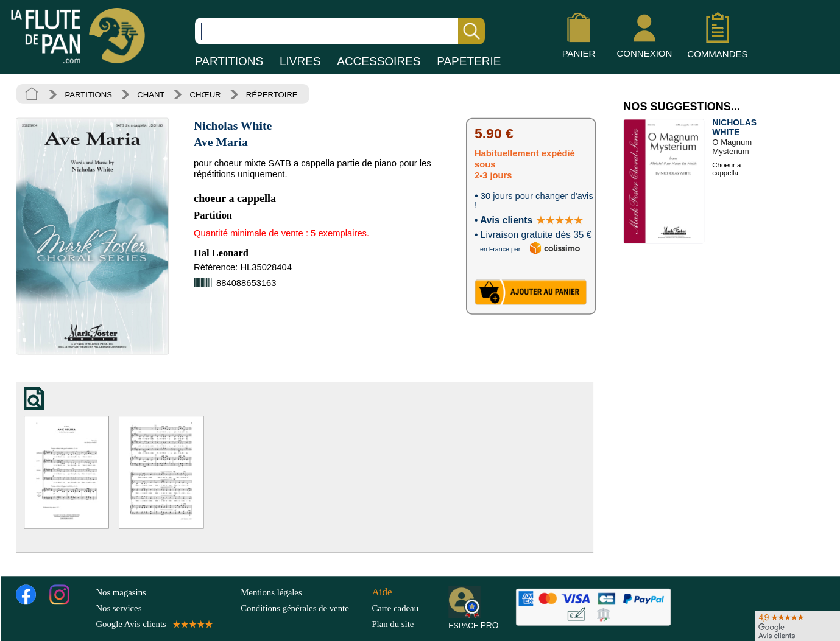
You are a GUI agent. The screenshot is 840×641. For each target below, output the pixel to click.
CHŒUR (206, 94)
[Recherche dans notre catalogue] (340, 31)
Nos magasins (121, 592)
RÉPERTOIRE (272, 94)
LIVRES (300, 61)
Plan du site (393, 624)
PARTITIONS (229, 61)
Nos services (118, 608)
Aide (382, 591)
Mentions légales (271, 592)
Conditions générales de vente (304, 608)
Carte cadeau (395, 608)
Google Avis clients (153, 624)
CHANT (151, 94)
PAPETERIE (469, 61)
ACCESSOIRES (379, 61)
